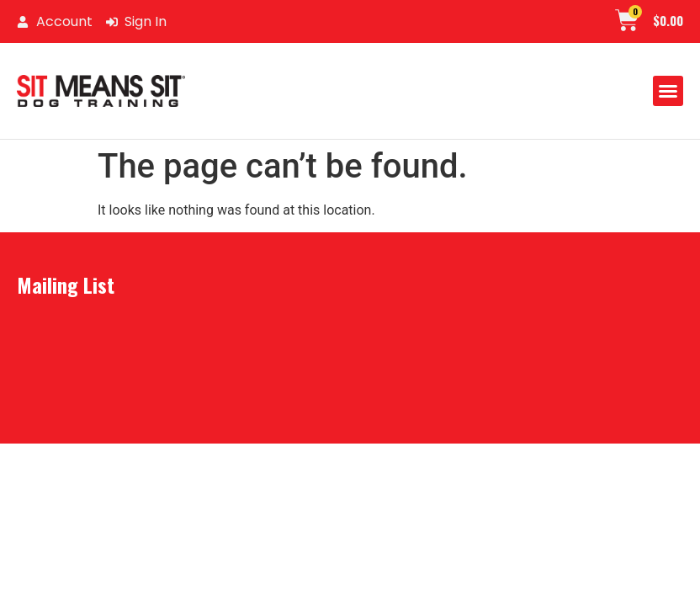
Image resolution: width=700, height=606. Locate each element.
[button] (668, 91)
